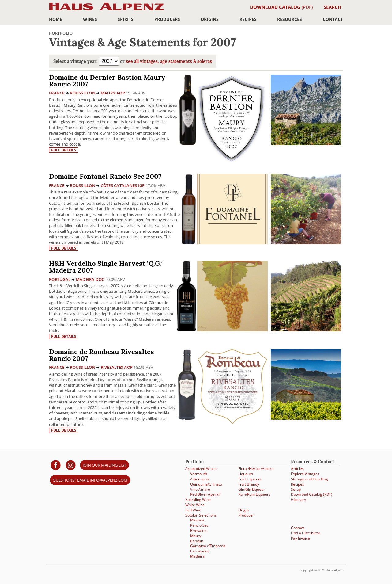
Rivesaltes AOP (117, 367)
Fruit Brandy (249, 484)
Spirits (126, 19)
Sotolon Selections (201, 515)
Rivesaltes (199, 531)
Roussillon (83, 93)
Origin (243, 510)
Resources (290, 19)
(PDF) (281, 7)
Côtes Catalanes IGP (123, 185)
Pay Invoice (300, 538)
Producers (167, 19)
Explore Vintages (305, 474)
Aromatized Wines (201, 469)
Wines (90, 19)
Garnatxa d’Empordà (208, 546)
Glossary (298, 500)
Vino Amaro (200, 489)
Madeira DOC (90, 279)
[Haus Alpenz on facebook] (56, 465)
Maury (196, 536)
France (57, 93)
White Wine (195, 505)
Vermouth (199, 474)
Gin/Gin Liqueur (252, 489)
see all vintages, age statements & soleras (169, 62)
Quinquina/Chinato (206, 484)
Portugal (60, 279)
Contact (333, 19)
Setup (296, 489)
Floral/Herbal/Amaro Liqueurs (256, 471)
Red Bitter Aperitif (205, 494)
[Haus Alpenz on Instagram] (71, 465)
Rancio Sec (199, 525)
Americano (200, 479)
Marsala (197, 520)
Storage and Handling (309, 479)
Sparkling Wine (198, 500)
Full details (64, 150)
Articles (297, 469)
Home (56, 19)
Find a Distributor (306, 533)
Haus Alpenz (106, 10)
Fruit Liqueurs (250, 479)
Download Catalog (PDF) (312, 494)
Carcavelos (200, 551)
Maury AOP (113, 93)
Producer (246, 515)
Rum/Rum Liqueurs (254, 494)
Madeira (197, 556)
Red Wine (193, 510)
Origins (210, 19)
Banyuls (197, 541)
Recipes (248, 19)
